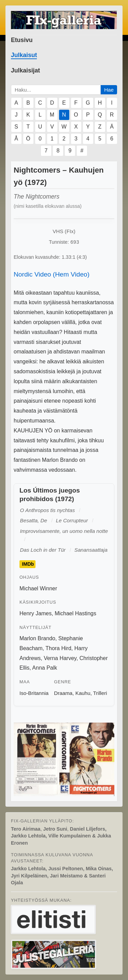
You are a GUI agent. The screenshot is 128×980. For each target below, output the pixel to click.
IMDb (28, 564)
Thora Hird (58, 648)
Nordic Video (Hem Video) (52, 274)
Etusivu (22, 40)
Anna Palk (45, 668)
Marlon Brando (37, 638)
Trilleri (100, 693)
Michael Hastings (75, 613)
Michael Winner (38, 588)
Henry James (35, 613)
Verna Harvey (60, 658)
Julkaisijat (25, 70)
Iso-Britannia (34, 693)
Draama (63, 693)
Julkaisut (24, 55)
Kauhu (83, 693)
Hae (109, 90)
